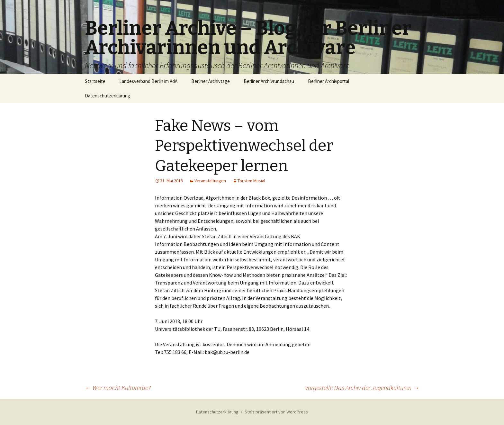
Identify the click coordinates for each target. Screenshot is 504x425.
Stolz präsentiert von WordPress (276, 412)
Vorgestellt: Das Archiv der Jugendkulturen (362, 388)
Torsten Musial (251, 181)
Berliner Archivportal (328, 81)
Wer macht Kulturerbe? (118, 388)
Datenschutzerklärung (108, 96)
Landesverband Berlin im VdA (148, 81)
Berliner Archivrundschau (269, 81)
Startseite (95, 81)
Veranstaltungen (210, 181)
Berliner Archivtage (211, 81)
